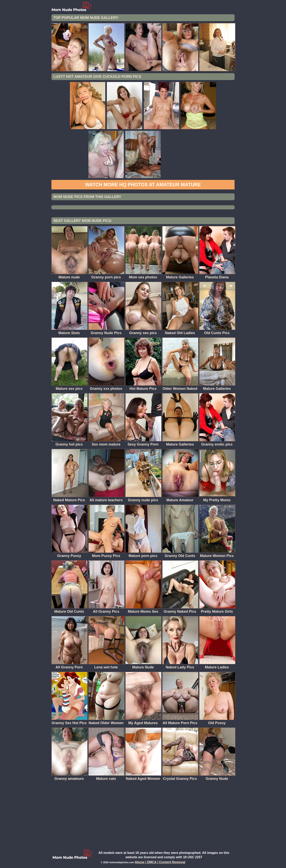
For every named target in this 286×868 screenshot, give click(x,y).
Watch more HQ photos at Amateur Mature (143, 185)
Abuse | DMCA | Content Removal (160, 862)
